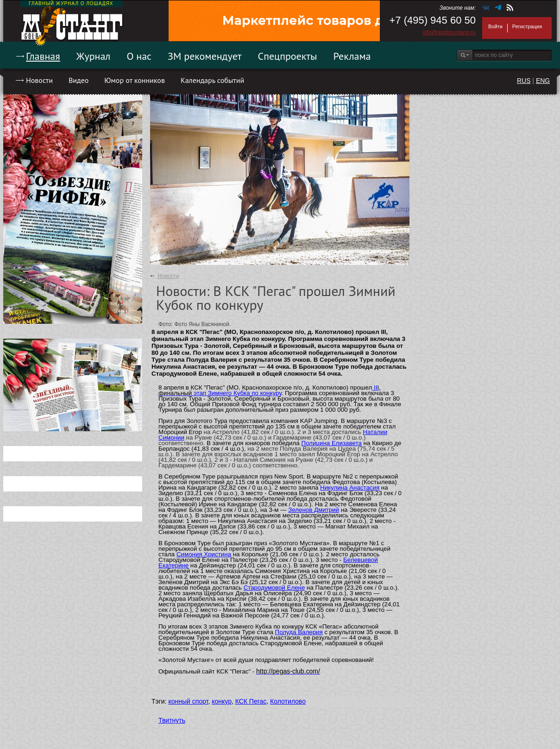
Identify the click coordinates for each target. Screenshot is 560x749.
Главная (43, 56)
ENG (543, 81)
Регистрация (527, 26)
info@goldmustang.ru (449, 32)
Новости (39, 80)
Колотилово (288, 701)
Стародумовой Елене (274, 588)
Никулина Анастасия (350, 488)
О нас (139, 56)
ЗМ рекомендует (205, 56)
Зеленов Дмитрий (314, 510)
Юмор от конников (135, 80)
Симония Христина (204, 554)
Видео (79, 80)
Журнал (94, 56)
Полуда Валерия (299, 632)
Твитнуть (172, 720)
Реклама (352, 56)
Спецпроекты (288, 56)
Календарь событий (212, 80)
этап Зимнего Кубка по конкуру (236, 393)
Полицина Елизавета (331, 443)
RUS (524, 81)
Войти (495, 26)
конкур (222, 701)
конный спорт (188, 701)
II (374, 387)
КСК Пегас (251, 701)
